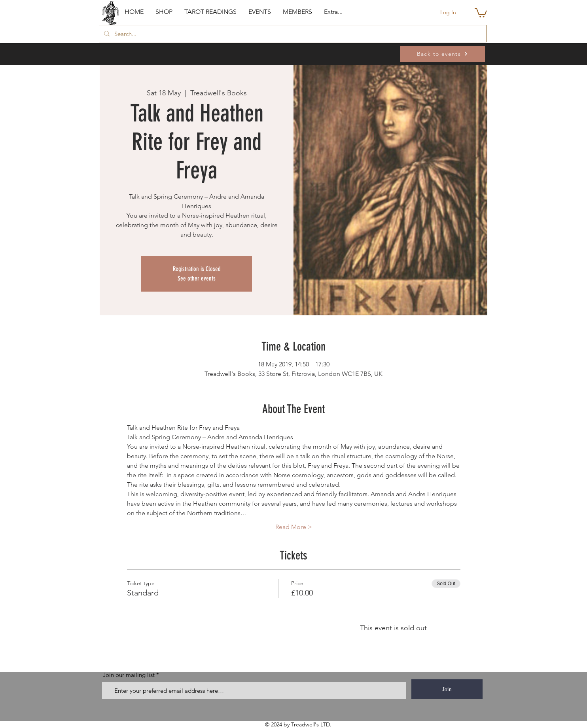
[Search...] (292, 34)
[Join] (447, 689)
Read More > (294, 527)
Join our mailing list (129, 675)
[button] (164, 12)
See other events (197, 278)
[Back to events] (442, 54)
